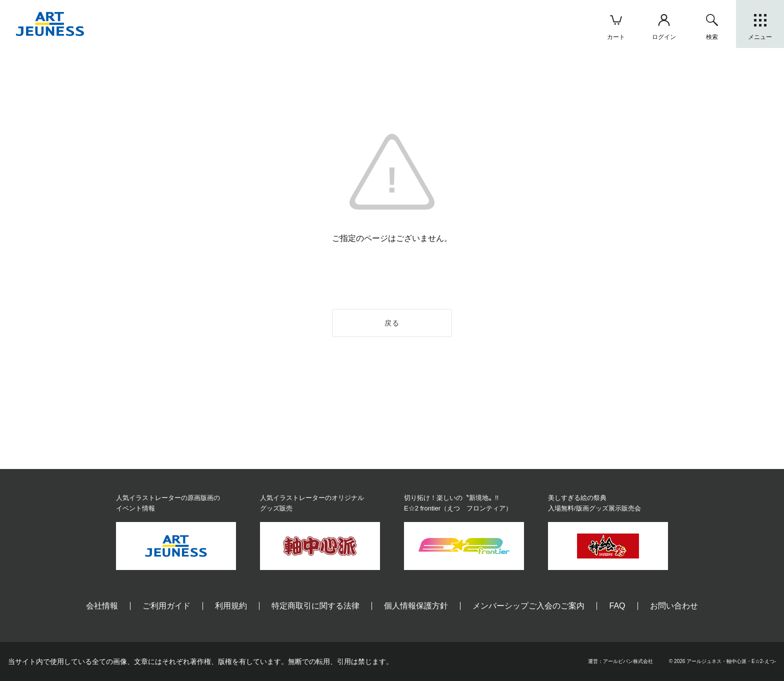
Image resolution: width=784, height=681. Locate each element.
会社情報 (102, 606)
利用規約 (231, 606)
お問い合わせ (674, 606)
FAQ (617, 606)
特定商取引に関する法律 (315, 606)
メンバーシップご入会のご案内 (528, 606)
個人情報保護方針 (416, 606)
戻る (392, 323)
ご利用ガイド (166, 606)
